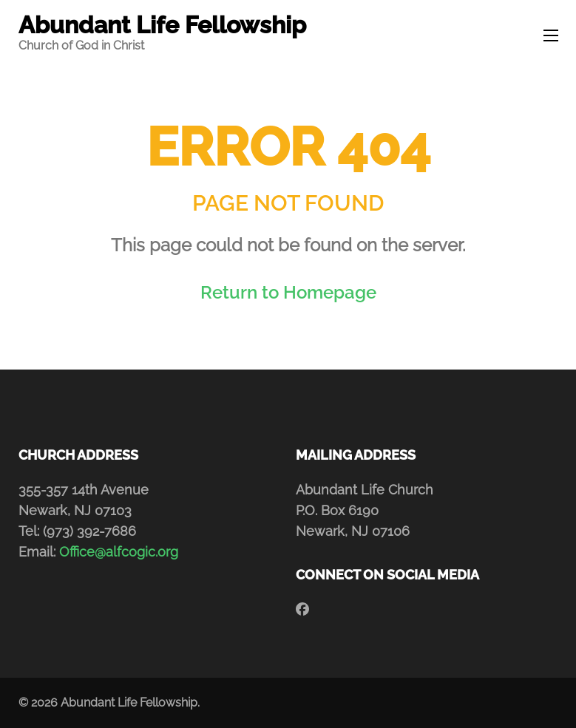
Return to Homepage (288, 292)
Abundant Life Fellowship (162, 25)
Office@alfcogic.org (119, 552)
